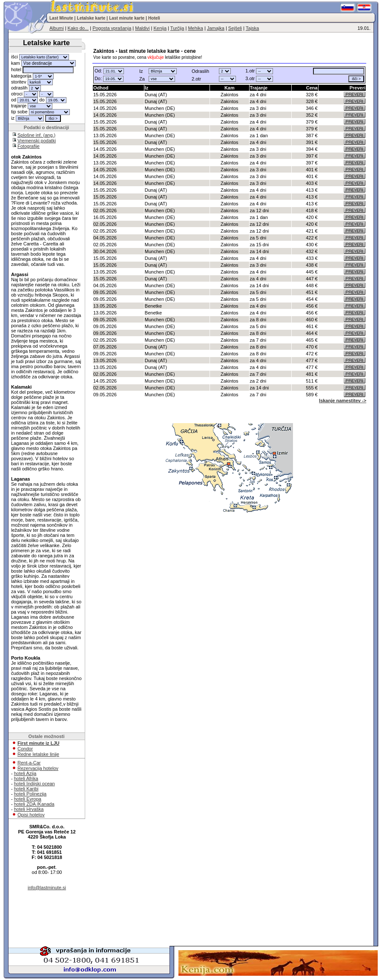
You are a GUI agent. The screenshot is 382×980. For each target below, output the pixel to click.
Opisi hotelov (31, 815)
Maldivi (142, 28)
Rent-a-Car (29, 763)
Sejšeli (235, 28)
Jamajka (216, 28)
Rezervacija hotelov (38, 768)
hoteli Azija (25, 773)
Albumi (57, 28)
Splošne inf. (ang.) (36, 135)
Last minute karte (127, 18)
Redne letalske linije (38, 754)
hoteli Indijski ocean (34, 784)
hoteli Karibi (26, 789)
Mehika (195, 28)
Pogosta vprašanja (112, 28)
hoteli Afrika (26, 778)
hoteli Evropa (28, 799)
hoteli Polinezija (30, 794)
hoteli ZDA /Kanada (34, 804)
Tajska (252, 28)
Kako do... (78, 28)
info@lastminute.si (47, 888)
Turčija (177, 28)
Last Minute (61, 18)
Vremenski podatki (37, 141)
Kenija (160, 28)
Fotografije (29, 146)
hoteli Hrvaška (29, 809)
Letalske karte (91, 18)
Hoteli (154, 18)
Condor (25, 749)
